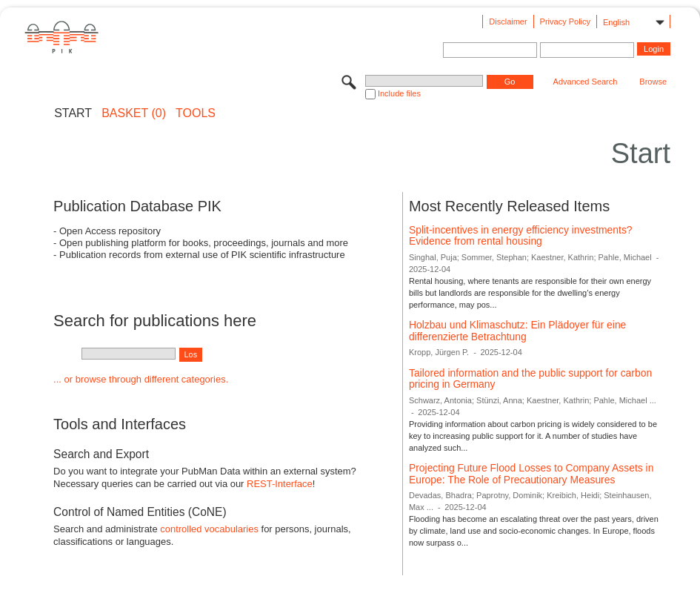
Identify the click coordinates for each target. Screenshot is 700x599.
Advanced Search (586, 82)
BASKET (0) (134, 113)
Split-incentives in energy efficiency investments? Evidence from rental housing (521, 236)
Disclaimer (508, 21)
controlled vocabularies (209, 529)
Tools (196, 113)
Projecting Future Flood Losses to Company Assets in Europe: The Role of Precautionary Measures (531, 474)
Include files (399, 93)
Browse (653, 82)
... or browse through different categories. (141, 379)
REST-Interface (280, 484)
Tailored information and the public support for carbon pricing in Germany (530, 379)
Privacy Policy (565, 21)
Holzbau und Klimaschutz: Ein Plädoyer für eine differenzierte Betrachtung (517, 331)
